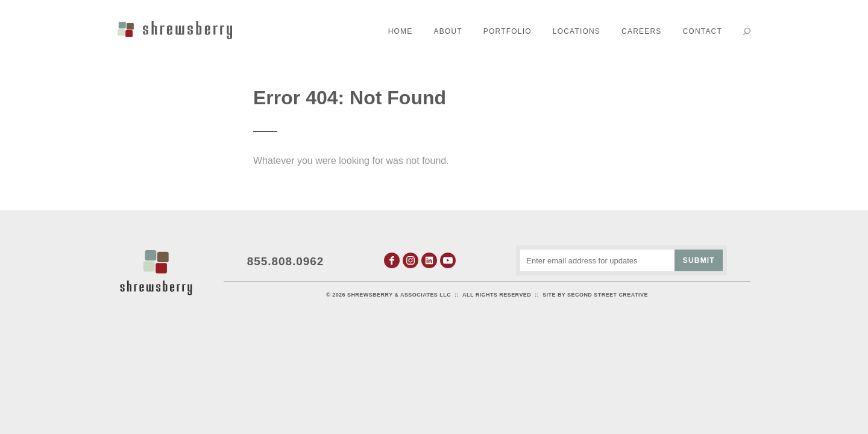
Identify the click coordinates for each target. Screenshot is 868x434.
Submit (699, 260)
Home (401, 31)
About (448, 31)
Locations (577, 31)
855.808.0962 (286, 261)
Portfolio (508, 31)
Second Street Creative (608, 295)
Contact (702, 31)
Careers (641, 31)
